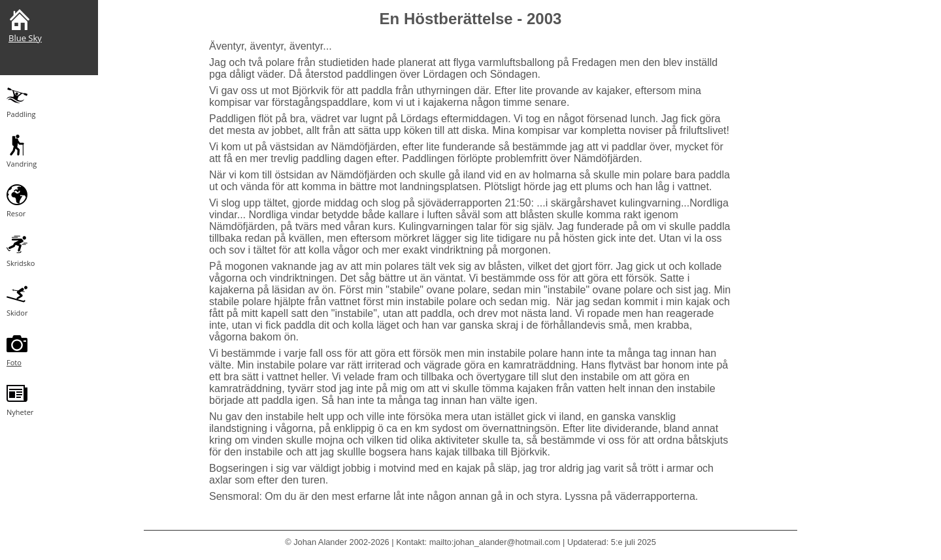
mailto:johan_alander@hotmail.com (495, 542)
